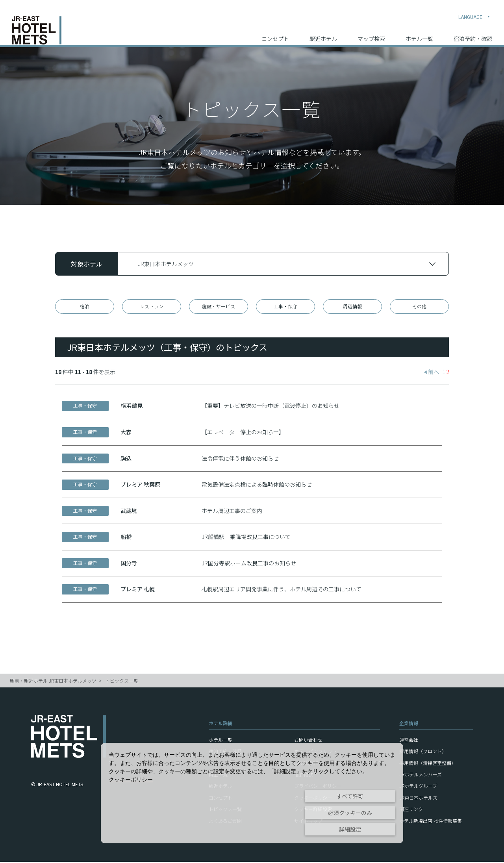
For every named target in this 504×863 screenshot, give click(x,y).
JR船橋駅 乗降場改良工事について (246, 538)
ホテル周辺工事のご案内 (232, 512)
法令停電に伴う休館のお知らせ (240, 459)
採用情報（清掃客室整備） (428, 764)
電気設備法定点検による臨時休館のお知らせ (257, 486)
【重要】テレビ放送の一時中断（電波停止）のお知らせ (271, 407)
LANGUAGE (474, 10)
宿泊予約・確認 (473, 32)
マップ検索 (371, 32)
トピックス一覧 (122, 682)
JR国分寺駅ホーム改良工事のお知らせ (249, 564)
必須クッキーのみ (350, 813)
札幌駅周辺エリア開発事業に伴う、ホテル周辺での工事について (282, 591)
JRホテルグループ (418, 787)
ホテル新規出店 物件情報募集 (431, 822)
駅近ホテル (323, 32)
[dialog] (252, 793)
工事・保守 (285, 307)
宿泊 (85, 307)
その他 (419, 307)
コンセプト (275, 32)
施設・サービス (219, 307)
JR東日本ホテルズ (418, 799)
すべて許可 (350, 796)
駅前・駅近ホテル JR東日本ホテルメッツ (53, 682)
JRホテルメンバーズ (421, 775)
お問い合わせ (308, 741)
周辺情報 (352, 307)
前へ (431, 373)
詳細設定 (350, 829)
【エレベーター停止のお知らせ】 (243, 433)
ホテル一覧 (419, 32)
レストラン (152, 307)
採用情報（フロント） (423, 753)
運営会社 (409, 741)
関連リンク (411, 810)
